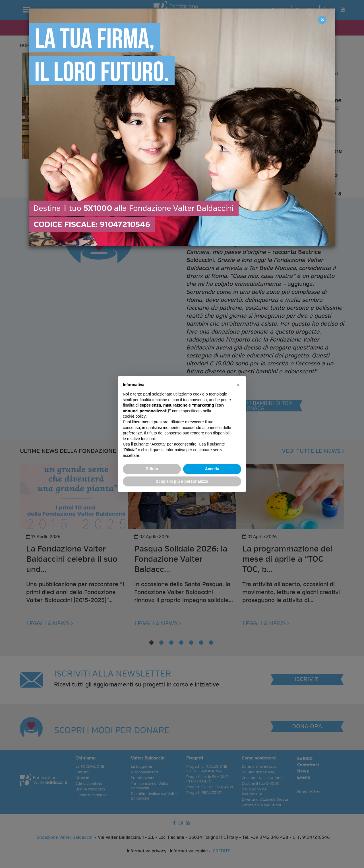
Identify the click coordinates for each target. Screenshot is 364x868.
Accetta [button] (212, 469)
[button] (238, 385)
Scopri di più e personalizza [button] (182, 481)
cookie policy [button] (134, 416)
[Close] (322, 20)
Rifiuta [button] (152, 469)
